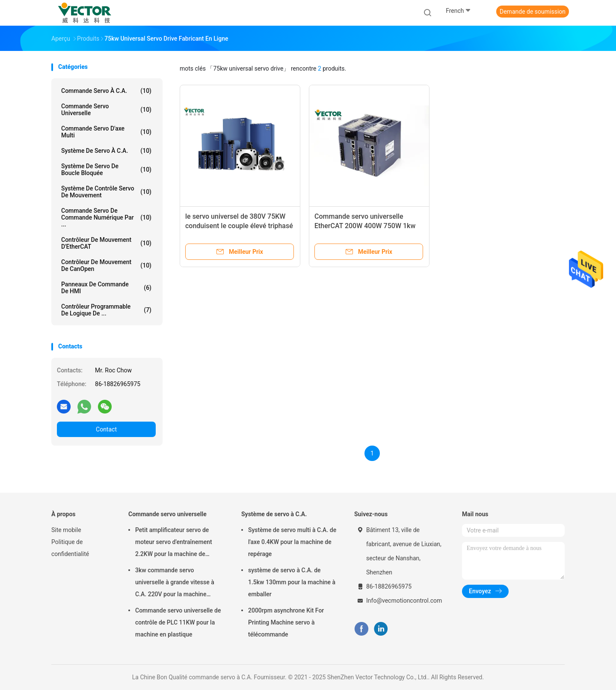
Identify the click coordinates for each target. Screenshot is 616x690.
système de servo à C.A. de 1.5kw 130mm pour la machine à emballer (292, 582)
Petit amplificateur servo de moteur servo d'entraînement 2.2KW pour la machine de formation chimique (174, 543)
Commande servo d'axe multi (106, 132)
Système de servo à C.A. (106, 151)
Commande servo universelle (106, 110)
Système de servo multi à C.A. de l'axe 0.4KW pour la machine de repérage (292, 542)
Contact (106, 429)
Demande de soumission (533, 12)
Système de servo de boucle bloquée (106, 170)
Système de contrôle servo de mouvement (106, 192)
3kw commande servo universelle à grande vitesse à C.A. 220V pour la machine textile (175, 583)
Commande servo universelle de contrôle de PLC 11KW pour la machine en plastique (178, 622)
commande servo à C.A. (106, 91)
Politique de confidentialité (70, 548)
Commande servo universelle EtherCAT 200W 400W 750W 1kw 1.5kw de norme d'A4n (365, 226)
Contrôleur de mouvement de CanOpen (106, 265)
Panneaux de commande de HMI (106, 288)
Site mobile (66, 530)
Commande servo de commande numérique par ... (106, 217)
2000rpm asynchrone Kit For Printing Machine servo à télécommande (286, 622)
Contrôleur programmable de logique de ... (106, 310)
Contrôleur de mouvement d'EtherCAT (106, 243)
